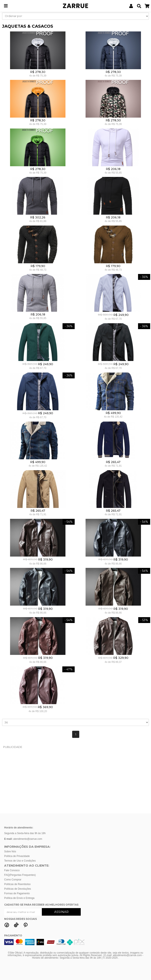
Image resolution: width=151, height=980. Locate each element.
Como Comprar (13, 880)
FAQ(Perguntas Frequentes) (20, 875)
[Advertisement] (76, 781)
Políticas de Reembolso (17, 884)
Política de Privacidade (17, 856)
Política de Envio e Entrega (19, 898)
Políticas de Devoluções (18, 889)
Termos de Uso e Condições (20, 861)
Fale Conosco (12, 870)
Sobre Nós (10, 851)
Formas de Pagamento (17, 893)
